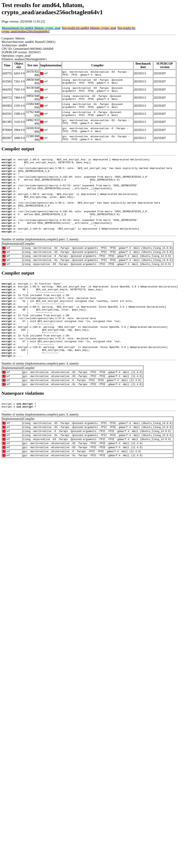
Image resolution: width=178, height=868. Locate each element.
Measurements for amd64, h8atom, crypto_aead (31, 28)
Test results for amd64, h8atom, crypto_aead (89, 28)
